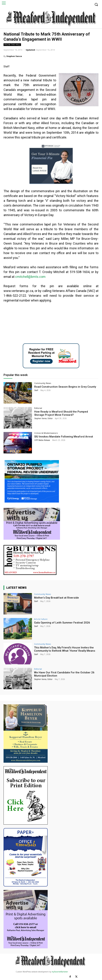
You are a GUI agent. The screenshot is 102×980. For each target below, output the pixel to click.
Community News (43, 383)
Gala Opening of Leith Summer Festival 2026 (62, 623)
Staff (36, 390)
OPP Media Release (42, 440)
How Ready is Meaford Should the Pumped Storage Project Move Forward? (61, 413)
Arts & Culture (41, 619)
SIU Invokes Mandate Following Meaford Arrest (64, 437)
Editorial (38, 408)
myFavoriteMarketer (60, 972)
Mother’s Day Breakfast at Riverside (56, 598)
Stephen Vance (14, 56)
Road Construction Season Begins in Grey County (65, 387)
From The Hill (12, 45)
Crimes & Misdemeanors (46, 433)
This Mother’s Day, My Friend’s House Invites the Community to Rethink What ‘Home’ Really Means (65, 649)
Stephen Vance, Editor (43, 418)
